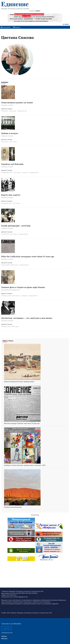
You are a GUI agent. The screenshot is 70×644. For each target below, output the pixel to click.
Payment (17, 27)
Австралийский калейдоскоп (10, 290)
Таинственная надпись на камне (17, 103)
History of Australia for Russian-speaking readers (19, 382)
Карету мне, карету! (11, 195)
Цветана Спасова (7, 109)
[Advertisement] (35, 573)
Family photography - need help (16, 226)
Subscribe (7, 628)
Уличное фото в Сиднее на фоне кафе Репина (23, 287)
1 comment (25, 173)
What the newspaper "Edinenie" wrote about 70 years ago (22, 423)
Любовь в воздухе (10, 133)
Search (66, 24)
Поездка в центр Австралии (13, 507)
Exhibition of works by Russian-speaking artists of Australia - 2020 (25, 465)
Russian (32, 11)
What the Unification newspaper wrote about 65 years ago (28, 256)
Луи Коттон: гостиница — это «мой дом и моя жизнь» (27, 318)
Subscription (6, 27)
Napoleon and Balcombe (12, 164)
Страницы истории (7, 105)
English (38, 11)
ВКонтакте (4, 639)
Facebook (4, 636)
